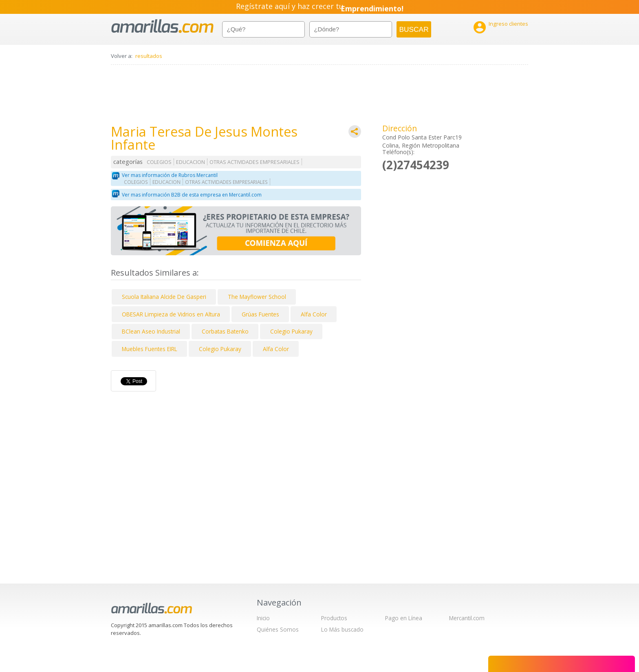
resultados (149, 56)
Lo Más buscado (342, 629)
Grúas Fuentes (260, 314)
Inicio (263, 618)
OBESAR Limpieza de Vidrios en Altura (171, 314)
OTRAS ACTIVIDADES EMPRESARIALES (254, 162)
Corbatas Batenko (225, 331)
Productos (334, 618)
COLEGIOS (159, 162)
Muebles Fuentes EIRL (150, 349)
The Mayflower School (257, 297)
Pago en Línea (404, 618)
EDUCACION (191, 162)
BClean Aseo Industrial (151, 331)
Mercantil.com (467, 618)
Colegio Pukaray (291, 331)
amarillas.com (162, 26)
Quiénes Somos (278, 629)
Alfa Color (314, 314)
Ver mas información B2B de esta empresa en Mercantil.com (192, 195)
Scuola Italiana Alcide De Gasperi (164, 297)
